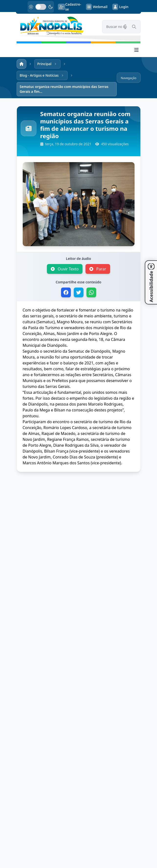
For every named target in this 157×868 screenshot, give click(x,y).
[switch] (41, 7)
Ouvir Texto (65, 269)
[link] (56, 26)
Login (120, 7)
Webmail (97, 7)
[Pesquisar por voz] (125, 27)
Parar (98, 269)
